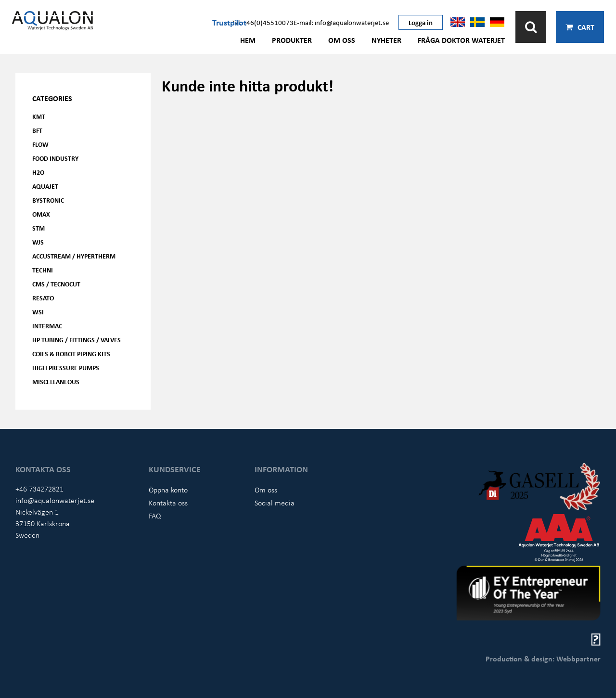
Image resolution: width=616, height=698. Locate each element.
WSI (38, 312)
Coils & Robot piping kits (71, 354)
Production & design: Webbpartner (543, 659)
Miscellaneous (56, 381)
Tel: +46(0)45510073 (263, 22)
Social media (275, 503)
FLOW (40, 144)
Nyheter (386, 40)
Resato (43, 298)
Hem (248, 40)
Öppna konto (168, 490)
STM (38, 228)
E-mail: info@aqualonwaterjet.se (341, 22)
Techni (43, 270)
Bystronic (48, 200)
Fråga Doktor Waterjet (461, 40)
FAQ (155, 516)
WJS (38, 242)
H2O (38, 172)
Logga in (421, 22)
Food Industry (55, 158)
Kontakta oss (168, 503)
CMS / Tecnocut (56, 284)
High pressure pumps (66, 368)
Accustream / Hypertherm (74, 256)
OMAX (41, 214)
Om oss (342, 40)
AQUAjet (45, 186)
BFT (37, 130)
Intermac (47, 326)
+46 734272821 (39, 489)
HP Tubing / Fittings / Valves (77, 340)
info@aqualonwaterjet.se (55, 500)
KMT (39, 116)
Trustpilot (229, 22)
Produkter (292, 40)
